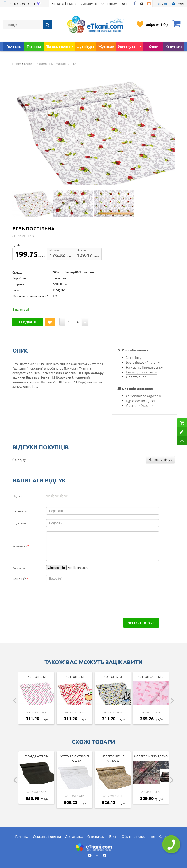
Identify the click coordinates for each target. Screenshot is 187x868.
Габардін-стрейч (37, 756)
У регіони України (140, 405)
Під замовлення (59, 46)
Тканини (34, 46)
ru (165, 4)
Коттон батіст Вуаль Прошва (75, 758)
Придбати (28, 322)
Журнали (106, 46)
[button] (180, 4)
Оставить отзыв (141, 623)
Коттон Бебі (37, 677)
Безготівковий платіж (143, 362)
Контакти (174, 46)
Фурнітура (85, 46)
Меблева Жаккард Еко (151, 756)
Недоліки (19, 523)
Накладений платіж (141, 372)
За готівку (134, 357)
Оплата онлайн (138, 377)
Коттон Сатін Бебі (151, 677)
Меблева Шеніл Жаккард (113, 758)
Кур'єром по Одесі (140, 401)
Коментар (21, 546)
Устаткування (130, 46)
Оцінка (17, 496)
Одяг (153, 46)
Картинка (19, 568)
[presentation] (47, 600)
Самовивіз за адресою (143, 396)
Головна (14, 46)
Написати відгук (160, 460)
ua (160, 4)
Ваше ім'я (20, 579)
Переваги (20, 511)
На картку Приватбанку (144, 367)
